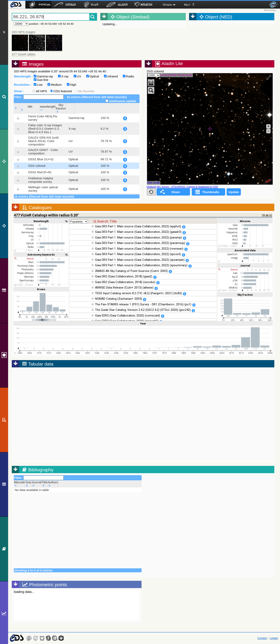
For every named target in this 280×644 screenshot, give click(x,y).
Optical (93, 76)
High (72, 85)
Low (38, 85)
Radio (128, 76)
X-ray (63, 76)
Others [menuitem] (167, 5)
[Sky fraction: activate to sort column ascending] (124, 108)
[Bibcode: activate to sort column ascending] (20, 484)
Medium (55, 85)
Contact (262, 638)
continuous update (121, 101)
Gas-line (41, 80)
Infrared (111, 76)
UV (77, 76)
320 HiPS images (24, 32)
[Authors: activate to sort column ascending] (53, 484)
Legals (274, 638)
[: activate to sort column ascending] (17, 108)
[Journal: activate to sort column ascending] (37, 484)
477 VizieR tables (24, 54)
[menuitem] (16, 5)
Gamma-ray (43, 76)
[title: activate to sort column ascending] (54, 108)
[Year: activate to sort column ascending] (28, 484)
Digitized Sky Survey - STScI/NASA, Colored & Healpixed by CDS (182, 187)
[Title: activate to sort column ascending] (45, 484)
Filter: (39, 97)
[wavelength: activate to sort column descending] (103, 108)
